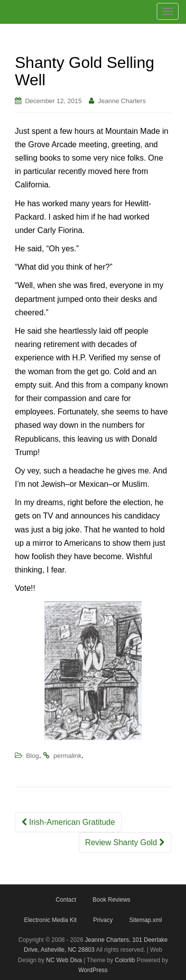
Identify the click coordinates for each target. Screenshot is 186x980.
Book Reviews (112, 900)
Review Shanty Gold (125, 842)
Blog (32, 756)
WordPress (93, 970)
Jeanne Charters (122, 101)
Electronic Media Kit (50, 920)
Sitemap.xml (146, 920)
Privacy (103, 920)
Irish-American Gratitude (68, 822)
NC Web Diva (64, 960)
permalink (67, 756)
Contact (66, 900)
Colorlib (125, 960)
